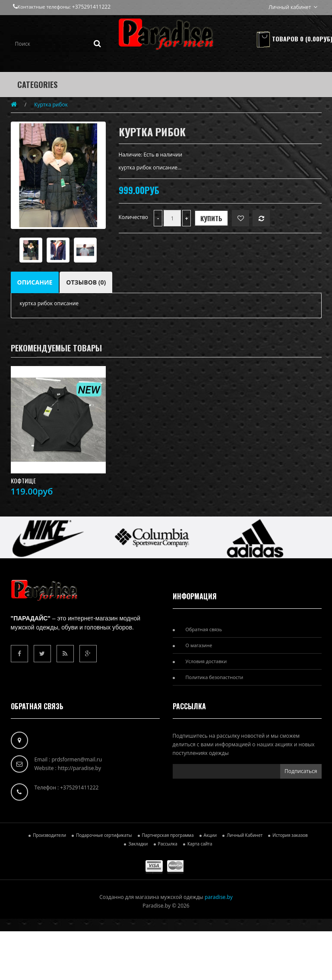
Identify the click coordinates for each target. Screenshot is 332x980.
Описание (35, 282)
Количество (134, 217)
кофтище (23, 481)
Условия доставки (206, 661)
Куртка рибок (51, 105)
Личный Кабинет (245, 835)
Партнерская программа (168, 835)
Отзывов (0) (86, 282)
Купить (211, 218)
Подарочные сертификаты (104, 835)
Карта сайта (200, 844)
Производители (49, 835)
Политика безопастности (215, 677)
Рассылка (168, 844)
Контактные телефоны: (43, 7)
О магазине (199, 645)
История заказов (290, 835)
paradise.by (219, 897)
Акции (210, 835)
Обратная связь (204, 629)
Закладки (138, 844)
